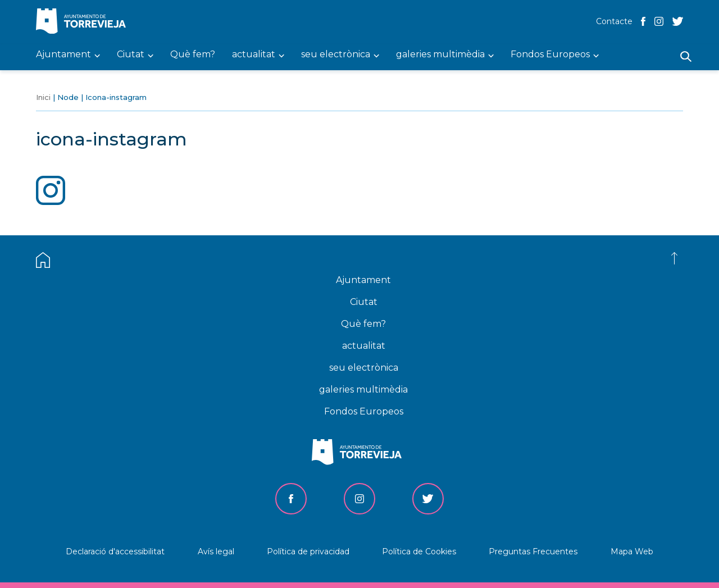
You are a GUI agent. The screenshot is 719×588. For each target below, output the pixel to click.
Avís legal (216, 551)
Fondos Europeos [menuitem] (550, 55)
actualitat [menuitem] (254, 55)
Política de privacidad (308, 551)
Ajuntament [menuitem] (63, 55)
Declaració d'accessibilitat (115, 551)
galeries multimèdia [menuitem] (440, 55)
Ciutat (364, 302)
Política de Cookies (419, 551)
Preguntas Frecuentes (533, 551)
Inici (43, 97)
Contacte (614, 21)
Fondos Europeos (364, 411)
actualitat (364, 346)
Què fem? (363, 324)
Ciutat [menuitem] (131, 55)
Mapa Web (632, 551)
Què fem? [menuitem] (193, 55)
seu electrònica (364, 368)
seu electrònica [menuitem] (336, 55)
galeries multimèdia (363, 389)
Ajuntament (363, 280)
